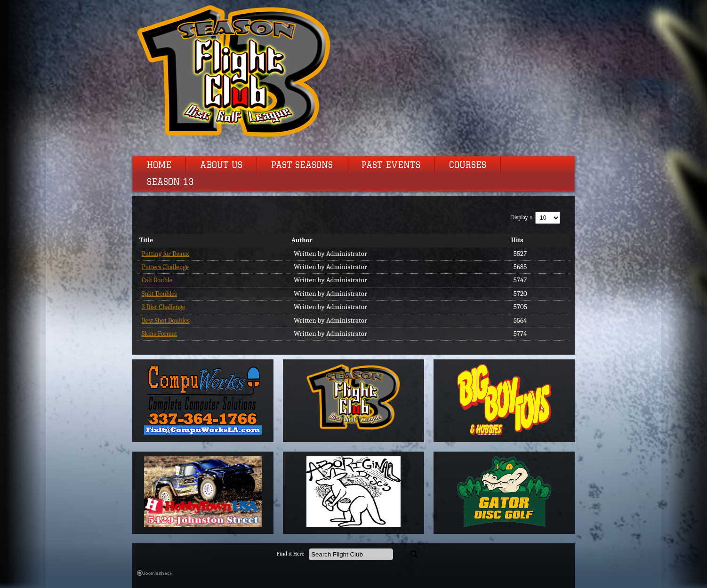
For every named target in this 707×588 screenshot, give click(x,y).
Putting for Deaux (165, 254)
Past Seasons (302, 165)
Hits (517, 240)
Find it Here (290, 554)
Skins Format (159, 334)
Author (302, 240)
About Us (221, 165)
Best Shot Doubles (166, 321)
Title (146, 240)
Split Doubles (159, 294)
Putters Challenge (165, 267)
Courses (468, 165)
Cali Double (157, 280)
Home (159, 165)
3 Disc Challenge (163, 307)
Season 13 (170, 182)
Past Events (391, 165)
